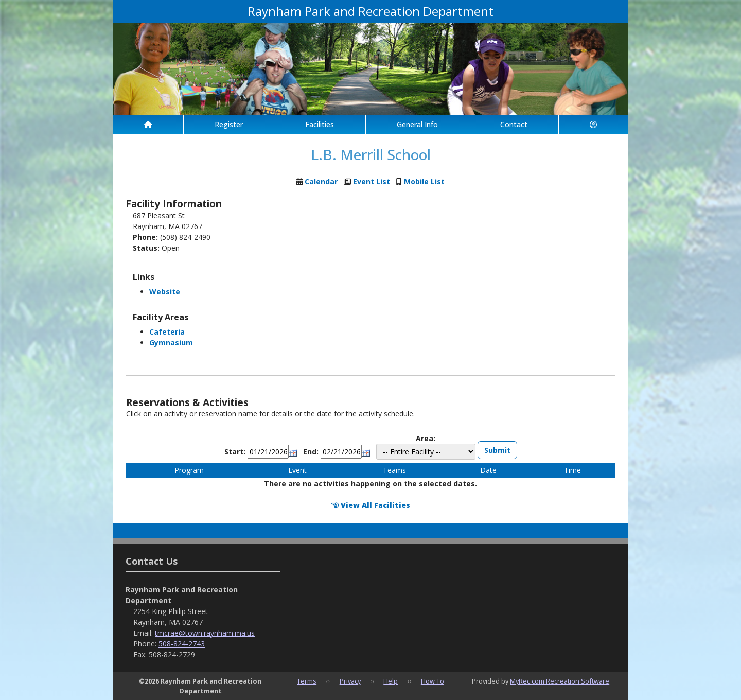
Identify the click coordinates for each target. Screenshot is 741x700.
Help (391, 681)
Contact (514, 124)
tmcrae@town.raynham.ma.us (205, 633)
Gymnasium (171, 343)
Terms (307, 681)
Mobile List (424, 181)
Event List (372, 181)
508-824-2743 (182, 644)
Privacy (350, 681)
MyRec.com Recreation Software (560, 681)
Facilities (320, 124)
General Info (417, 124)
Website (165, 292)
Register (229, 124)
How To (433, 681)
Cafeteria (167, 332)
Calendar (321, 181)
